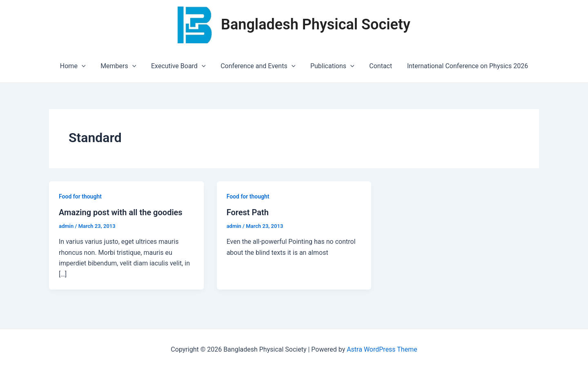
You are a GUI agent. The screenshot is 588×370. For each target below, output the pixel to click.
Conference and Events (258, 66)
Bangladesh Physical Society (316, 25)
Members (122, 66)
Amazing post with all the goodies (121, 212)
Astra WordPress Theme (382, 349)
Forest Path (248, 212)
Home (79, 66)
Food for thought (80, 196)
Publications (330, 66)
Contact (377, 66)
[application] (87, 66)
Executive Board (180, 66)
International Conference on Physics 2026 (462, 66)
